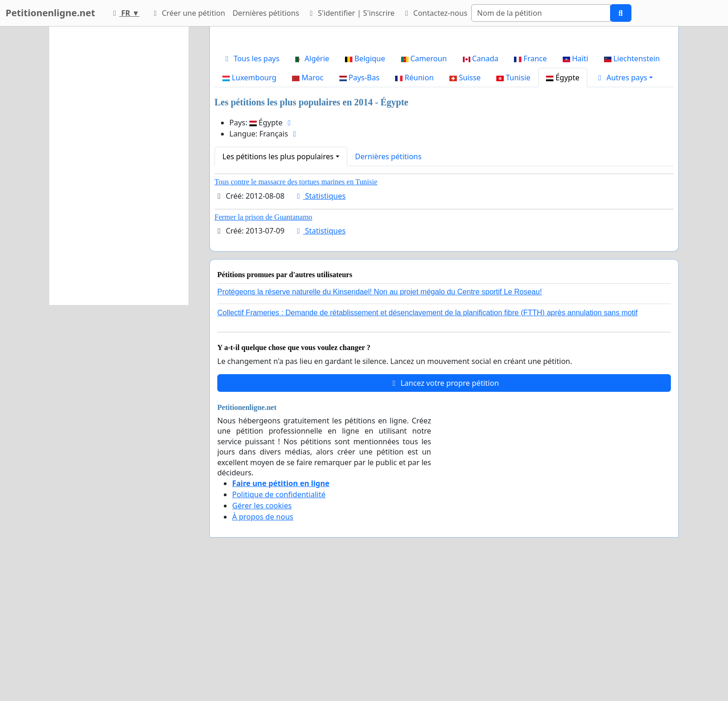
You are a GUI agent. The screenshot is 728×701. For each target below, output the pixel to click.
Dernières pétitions (266, 13)
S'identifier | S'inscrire (351, 13)
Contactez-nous (435, 13)
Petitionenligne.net (50, 13)
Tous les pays (251, 188)
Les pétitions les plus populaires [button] (278, 286)
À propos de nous (263, 647)
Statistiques (320, 326)
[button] (624, 208)
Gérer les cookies (262, 636)
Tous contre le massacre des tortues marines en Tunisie (296, 312)
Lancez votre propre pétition (444, 513)
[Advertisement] (444, 106)
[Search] (541, 13)
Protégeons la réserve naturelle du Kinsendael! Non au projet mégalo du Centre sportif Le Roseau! (380, 422)
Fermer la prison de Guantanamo (263, 347)
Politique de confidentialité (279, 624)
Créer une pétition (188, 13)
